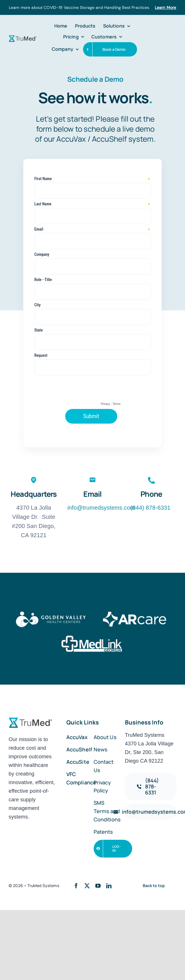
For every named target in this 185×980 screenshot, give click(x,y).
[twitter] (87, 886)
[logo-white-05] (51, 612)
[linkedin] (109, 886)
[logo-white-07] (92, 637)
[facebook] (76, 886)
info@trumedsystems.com (101, 508)
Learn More (166, 7)
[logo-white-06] (134, 612)
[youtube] (98, 886)
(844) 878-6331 (151, 508)
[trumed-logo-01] (23, 37)
